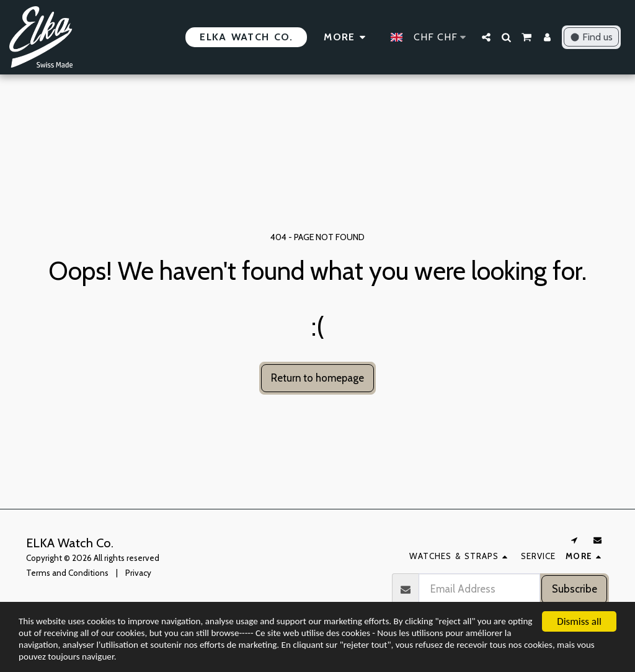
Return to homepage (317, 378)
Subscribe (575, 589)
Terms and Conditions (67, 573)
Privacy (138, 573)
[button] (486, 37)
